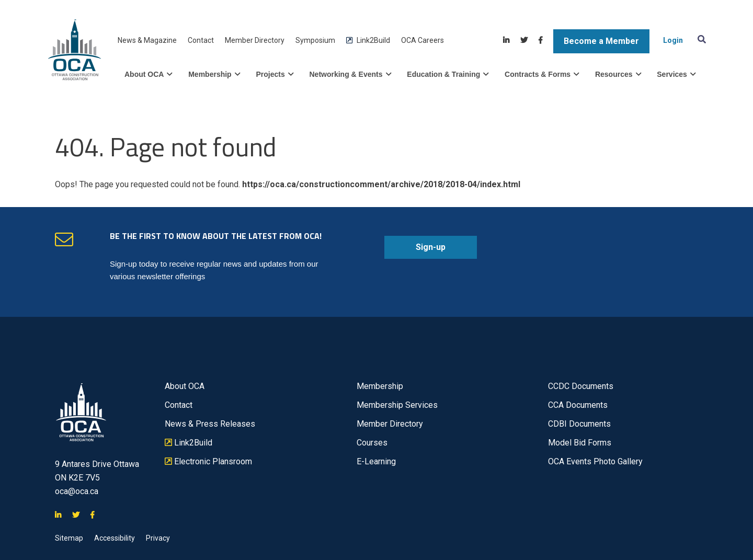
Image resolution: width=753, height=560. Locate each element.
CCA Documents (578, 405)
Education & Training (448, 75)
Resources (618, 75)
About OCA (148, 75)
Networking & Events (350, 75)
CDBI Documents (579, 424)
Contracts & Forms (542, 75)
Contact (201, 40)
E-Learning (376, 461)
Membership (214, 75)
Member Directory (255, 40)
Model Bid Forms (580, 443)
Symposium (315, 40)
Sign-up (415, 250)
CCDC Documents (581, 386)
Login (673, 40)
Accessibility (115, 538)
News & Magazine (147, 40)
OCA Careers (423, 40)
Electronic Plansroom (208, 462)
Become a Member (601, 41)
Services (676, 75)
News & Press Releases (210, 424)
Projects (274, 75)
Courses (372, 443)
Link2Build (368, 41)
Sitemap (69, 538)
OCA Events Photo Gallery (595, 461)
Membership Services (397, 405)
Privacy (158, 538)
